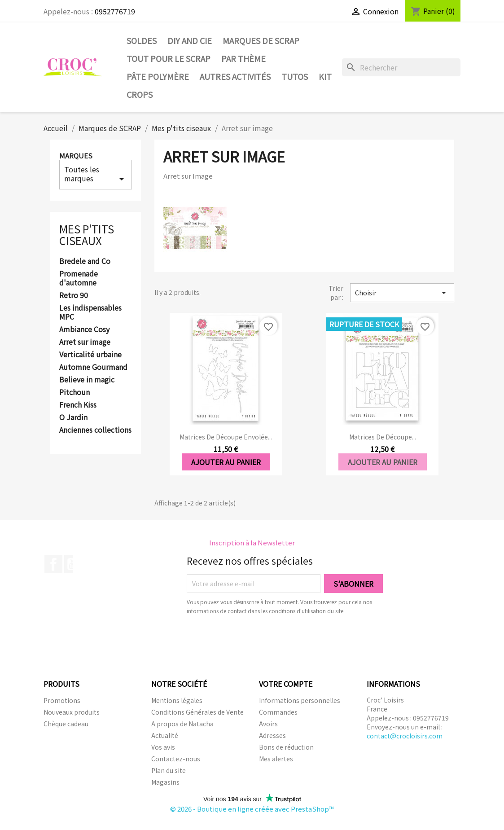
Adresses (272, 735)
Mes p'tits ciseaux (87, 235)
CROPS (140, 94)
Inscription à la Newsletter (252, 542)
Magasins (165, 782)
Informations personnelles (300, 700)
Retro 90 (74, 295)
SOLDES (142, 40)
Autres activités (235, 76)
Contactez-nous (176, 759)
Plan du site (169, 770)
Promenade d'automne (79, 278)
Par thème (243, 58)
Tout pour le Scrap (169, 58)
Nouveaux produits (72, 712)
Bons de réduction (286, 747)
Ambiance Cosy (84, 329)
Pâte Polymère (158, 76)
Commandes (278, 712)
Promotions (62, 700)
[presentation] (262, 640)
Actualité (165, 735)
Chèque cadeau (66, 724)
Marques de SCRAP (261, 40)
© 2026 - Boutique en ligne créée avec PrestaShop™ (252, 809)
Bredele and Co (85, 261)
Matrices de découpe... (383, 437)
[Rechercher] (401, 67)
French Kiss (78, 405)
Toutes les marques (96, 174)
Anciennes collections (95, 430)
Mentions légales (177, 700)
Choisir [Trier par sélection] (402, 293)
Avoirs (268, 724)
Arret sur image (85, 342)
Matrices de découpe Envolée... (226, 437)
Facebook (53, 564)
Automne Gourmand (93, 367)
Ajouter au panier (226, 462)
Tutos (295, 76)
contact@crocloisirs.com (405, 736)
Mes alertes (276, 759)
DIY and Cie (190, 40)
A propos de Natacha (182, 724)
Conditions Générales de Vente (197, 712)
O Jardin (73, 417)
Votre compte (286, 684)
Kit (325, 76)
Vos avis (163, 747)
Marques (76, 156)
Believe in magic (87, 380)
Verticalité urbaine (90, 355)
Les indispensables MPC (90, 312)
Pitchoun (75, 392)
